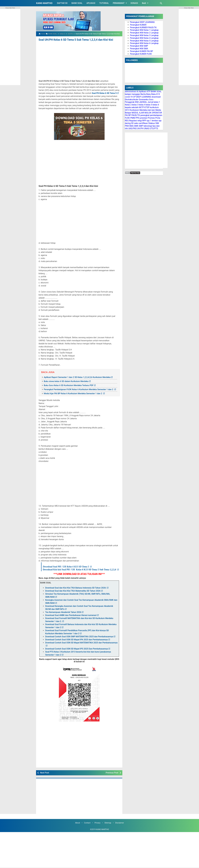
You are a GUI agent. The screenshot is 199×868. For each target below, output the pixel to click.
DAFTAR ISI (62, 3)
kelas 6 (156, 105)
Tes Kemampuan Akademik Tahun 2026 (63, 612)
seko (136, 123)
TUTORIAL (104, 3)
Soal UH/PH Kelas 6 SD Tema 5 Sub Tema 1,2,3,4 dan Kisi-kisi (74, 40)
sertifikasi (143, 123)
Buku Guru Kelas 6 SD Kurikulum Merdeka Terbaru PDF (69, 385)
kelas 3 (135, 105)
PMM (133, 118)
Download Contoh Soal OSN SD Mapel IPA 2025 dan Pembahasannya (76, 639)
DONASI (134, 3)
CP (134, 97)
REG (127, 121)
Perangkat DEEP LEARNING (142, 22)
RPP (144, 121)
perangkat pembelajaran (151, 115)
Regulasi (133, 121)
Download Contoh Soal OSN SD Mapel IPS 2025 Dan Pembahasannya (77, 649)
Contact (87, 823)
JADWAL (143, 102)
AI (138, 91)
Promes (151, 118)
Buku (149, 94)
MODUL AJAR (138, 113)
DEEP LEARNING (144, 97)
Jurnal (150, 102)
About (78, 823)
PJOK (127, 118)
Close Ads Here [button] (10, 8)
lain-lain (151, 110)
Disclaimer (120, 823)
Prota (158, 118)
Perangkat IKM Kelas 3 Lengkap (144, 35)
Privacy (98, 823)
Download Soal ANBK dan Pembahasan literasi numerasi (71, 615)
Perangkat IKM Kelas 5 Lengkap (144, 41)
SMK (136, 126)
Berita (143, 94)
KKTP (141, 107)
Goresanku (144, 99)
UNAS (147, 128)
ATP (148, 91)
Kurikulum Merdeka (139, 110)
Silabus (152, 123)
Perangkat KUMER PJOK (141, 54)
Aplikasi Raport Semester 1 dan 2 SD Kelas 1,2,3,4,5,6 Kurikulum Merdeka (77, 377)
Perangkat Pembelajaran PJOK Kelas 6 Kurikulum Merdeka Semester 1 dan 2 (79, 389)
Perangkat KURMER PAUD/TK (143, 27)
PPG (138, 118)
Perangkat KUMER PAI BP (141, 51)
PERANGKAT (120, 3)
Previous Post (112, 772)
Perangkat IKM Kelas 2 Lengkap (144, 33)
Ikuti (146, 3)
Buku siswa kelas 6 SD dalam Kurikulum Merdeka (66, 381)
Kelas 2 (128, 105)
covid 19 (129, 97)
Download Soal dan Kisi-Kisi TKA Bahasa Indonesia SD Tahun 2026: (76, 588)
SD (132, 123)
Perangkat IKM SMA (139, 49)
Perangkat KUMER (138, 25)
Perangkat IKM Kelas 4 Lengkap (144, 38)
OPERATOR (157, 113)
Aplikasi (143, 91)
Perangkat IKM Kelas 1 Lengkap (144, 30)
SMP (141, 126)
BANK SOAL (77, 3)
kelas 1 (157, 102)
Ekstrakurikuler (132, 99)
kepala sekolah (132, 107)
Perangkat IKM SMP (139, 46)
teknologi (148, 126)
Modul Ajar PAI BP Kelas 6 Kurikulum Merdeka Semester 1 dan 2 (73, 393)
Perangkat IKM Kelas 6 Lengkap (144, 43)
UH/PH (140, 128)
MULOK (148, 113)
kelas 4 (142, 105)
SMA (131, 126)
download (156, 97)
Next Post (45, 772)
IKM (137, 102)
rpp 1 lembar (152, 121)
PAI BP (128, 115)
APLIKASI (91, 3)
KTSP (147, 107)
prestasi (144, 118)
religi (140, 121)
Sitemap (108, 823)
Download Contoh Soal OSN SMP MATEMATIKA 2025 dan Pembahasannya (79, 636)
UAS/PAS (132, 128)
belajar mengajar (132, 94)
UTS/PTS (154, 128)
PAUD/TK (136, 115)
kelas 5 (149, 105)
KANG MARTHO (44, 3)
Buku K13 (156, 94)
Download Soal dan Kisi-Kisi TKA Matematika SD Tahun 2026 (73, 591)
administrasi (130, 91)
